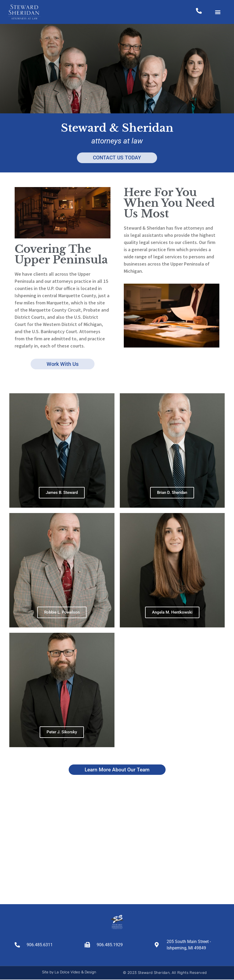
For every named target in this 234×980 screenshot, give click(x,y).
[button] (218, 12)
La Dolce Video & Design (75, 973)
